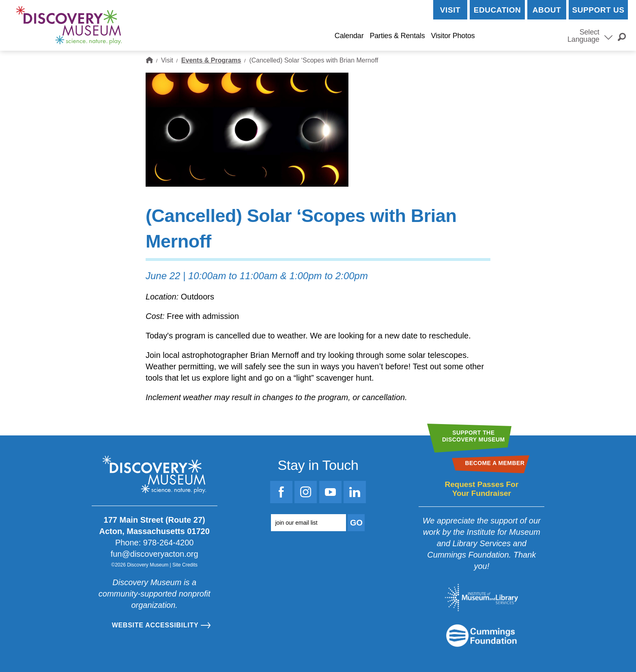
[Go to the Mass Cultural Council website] (481, 635)
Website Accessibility (155, 625)
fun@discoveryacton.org (155, 554)
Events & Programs (211, 60)
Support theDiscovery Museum (474, 436)
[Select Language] (608, 37)
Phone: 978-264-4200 (155, 543)
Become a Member (520, 36)
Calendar (349, 36)
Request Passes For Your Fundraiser (481, 489)
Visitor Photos (453, 36)
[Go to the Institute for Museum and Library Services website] (481, 598)
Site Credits (185, 565)
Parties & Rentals (397, 36)
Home (149, 60)
